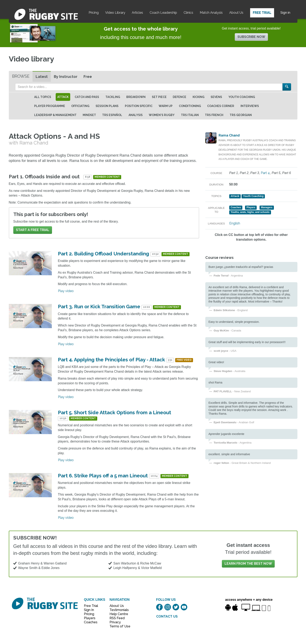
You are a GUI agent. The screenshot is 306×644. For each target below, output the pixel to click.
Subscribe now (251, 37)
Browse (21, 76)
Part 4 (265, 173)
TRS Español (112, 115)
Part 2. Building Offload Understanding (103, 254)
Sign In (89, 610)
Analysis (136, 115)
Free (88, 77)
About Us (236, 13)
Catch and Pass (87, 97)
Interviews (250, 106)
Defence (180, 97)
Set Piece (159, 97)
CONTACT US (167, 616)
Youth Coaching (242, 97)
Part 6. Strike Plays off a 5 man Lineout (103, 476)
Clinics (188, 13)
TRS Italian (190, 115)
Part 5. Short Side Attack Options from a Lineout (115, 412)
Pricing (94, 13)
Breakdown (136, 97)
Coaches (91, 622)
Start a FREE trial (33, 230)
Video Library (115, 13)
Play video (66, 291)
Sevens (216, 97)
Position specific (139, 106)
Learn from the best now (248, 564)
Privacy (115, 622)
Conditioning (190, 106)
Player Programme (50, 106)
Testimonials (118, 610)
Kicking (199, 97)
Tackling (113, 97)
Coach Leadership (163, 13)
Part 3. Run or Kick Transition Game (100, 307)
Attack (63, 97)
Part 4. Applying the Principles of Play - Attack (111, 360)
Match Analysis (211, 13)
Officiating (80, 106)
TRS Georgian (241, 115)
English (235, 223)
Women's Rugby (162, 115)
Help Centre (118, 614)
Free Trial (262, 13)
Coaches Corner (221, 106)
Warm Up (166, 106)
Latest (42, 77)
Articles (137, 13)
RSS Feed (117, 618)
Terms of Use (118, 626)
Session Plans (107, 106)
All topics (43, 97)
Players (90, 618)
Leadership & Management (55, 115)
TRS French (214, 115)
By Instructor (66, 77)
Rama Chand (229, 135)
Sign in (285, 13)
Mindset (89, 115)
